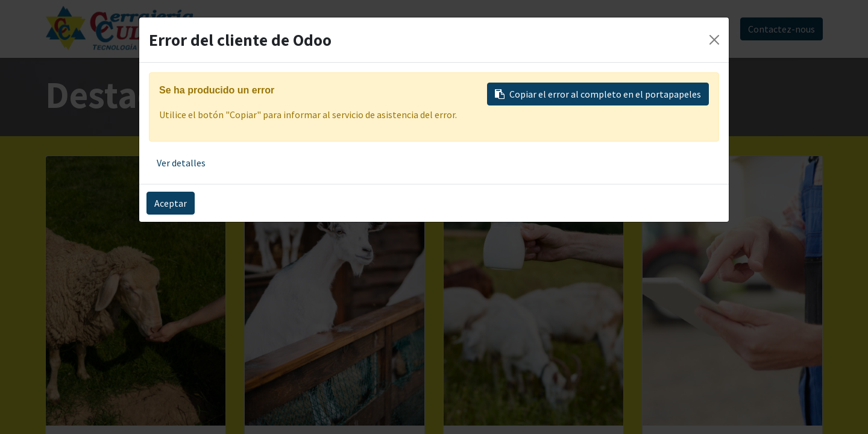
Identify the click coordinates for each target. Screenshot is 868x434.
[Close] (714, 40)
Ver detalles (181, 163)
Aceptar (171, 203)
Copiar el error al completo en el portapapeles (598, 94)
